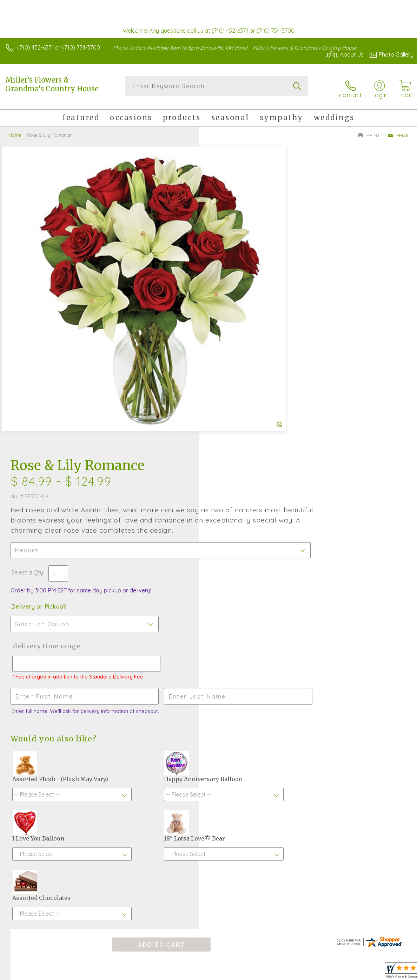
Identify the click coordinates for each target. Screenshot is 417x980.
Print (369, 130)
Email (399, 130)
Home (15, 130)
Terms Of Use (253, 973)
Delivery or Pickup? (237, 299)
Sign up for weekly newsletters (209, 767)
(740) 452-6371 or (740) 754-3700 (59, 47)
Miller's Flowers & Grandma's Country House (52, 84)
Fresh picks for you (209, 728)
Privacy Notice (294, 973)
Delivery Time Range (244, 339)
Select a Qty (226, 265)
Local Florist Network (344, 973)
